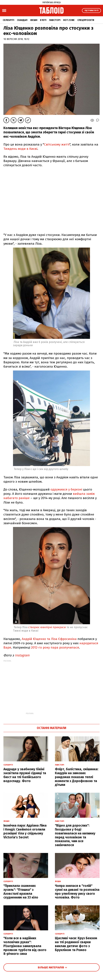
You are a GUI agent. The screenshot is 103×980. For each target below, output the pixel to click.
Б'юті (43, 20)
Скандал (22, 20)
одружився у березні (66, 489)
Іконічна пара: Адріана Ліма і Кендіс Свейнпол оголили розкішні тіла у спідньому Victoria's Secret (25, 831)
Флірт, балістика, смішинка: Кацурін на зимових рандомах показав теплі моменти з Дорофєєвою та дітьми (77, 777)
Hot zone (69, 20)
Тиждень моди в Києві (20, 149)
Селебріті (8, 20)
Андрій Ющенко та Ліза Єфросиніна (49, 639)
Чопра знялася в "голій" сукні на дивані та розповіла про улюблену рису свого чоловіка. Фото (77, 892)
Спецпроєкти (86, 20)
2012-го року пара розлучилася (55, 647)
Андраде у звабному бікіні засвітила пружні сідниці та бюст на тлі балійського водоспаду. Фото (25, 775)
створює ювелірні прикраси (47, 627)
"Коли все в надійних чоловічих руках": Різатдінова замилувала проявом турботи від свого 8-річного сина (25, 946)
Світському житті (57, 144)
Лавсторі (55, 20)
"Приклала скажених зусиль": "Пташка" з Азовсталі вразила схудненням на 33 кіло (21, 892)
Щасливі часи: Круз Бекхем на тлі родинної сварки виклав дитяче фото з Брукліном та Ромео (76, 944)
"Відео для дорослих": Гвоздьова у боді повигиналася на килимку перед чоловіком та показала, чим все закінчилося (75, 835)
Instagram (22, 655)
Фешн (34, 20)
